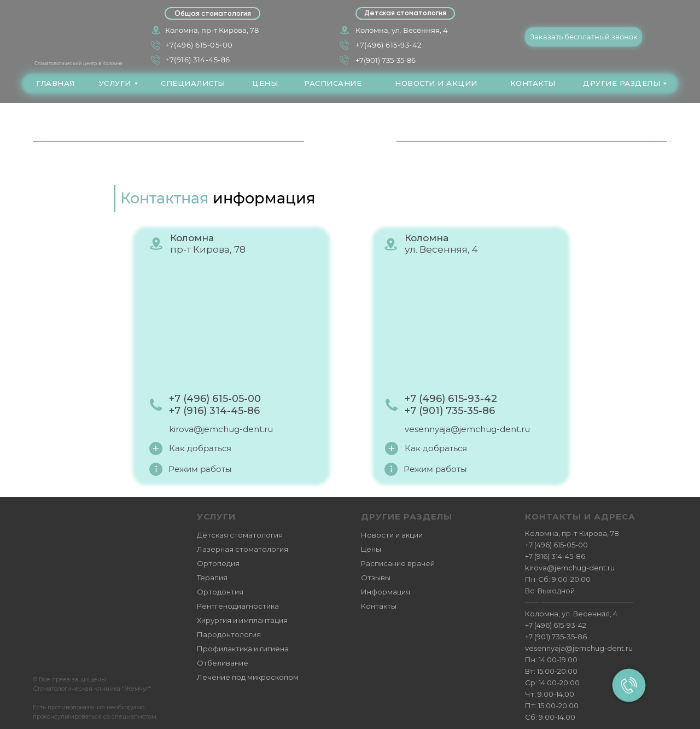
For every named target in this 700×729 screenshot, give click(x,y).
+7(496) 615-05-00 (199, 45)
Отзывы (376, 578)
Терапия (212, 578)
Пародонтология (229, 634)
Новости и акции (392, 535)
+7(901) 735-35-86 (386, 60)
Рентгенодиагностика (238, 606)
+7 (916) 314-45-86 (555, 556)
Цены (371, 549)
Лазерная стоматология (243, 549)
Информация (386, 592)
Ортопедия (218, 563)
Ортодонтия (220, 592)
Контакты (379, 606)
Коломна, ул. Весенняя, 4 (402, 30)
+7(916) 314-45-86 (198, 60)
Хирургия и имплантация (242, 620)
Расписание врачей (398, 563)
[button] (584, 37)
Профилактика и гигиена (243, 649)
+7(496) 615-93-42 (389, 45)
